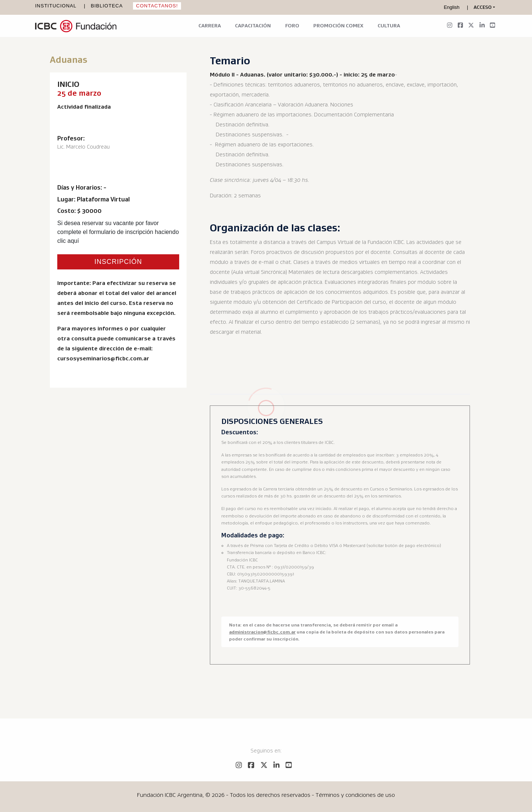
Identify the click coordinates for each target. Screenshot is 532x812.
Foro (292, 26)
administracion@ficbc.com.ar (262, 632)
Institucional (56, 6)
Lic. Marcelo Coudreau (83, 147)
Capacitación (253, 26)
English (452, 7)
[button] (484, 7)
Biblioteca (107, 6)
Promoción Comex (338, 26)
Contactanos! (157, 6)
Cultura (389, 26)
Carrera (210, 26)
